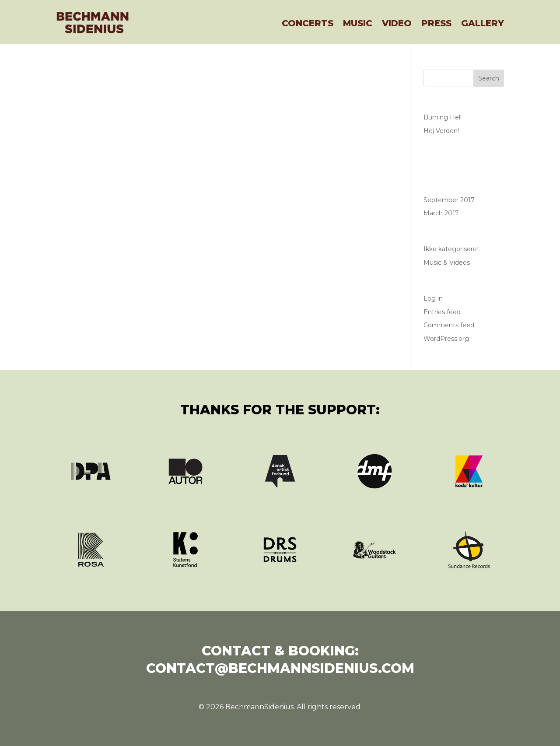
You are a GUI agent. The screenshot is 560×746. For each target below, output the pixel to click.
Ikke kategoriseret (451, 249)
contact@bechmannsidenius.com (280, 668)
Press (436, 23)
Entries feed (442, 312)
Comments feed (449, 325)
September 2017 (449, 200)
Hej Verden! (441, 131)
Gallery (483, 23)
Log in (433, 298)
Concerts (308, 23)
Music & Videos (447, 263)
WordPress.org (446, 339)
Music (358, 23)
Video (397, 23)
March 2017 (441, 213)
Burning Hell (443, 117)
